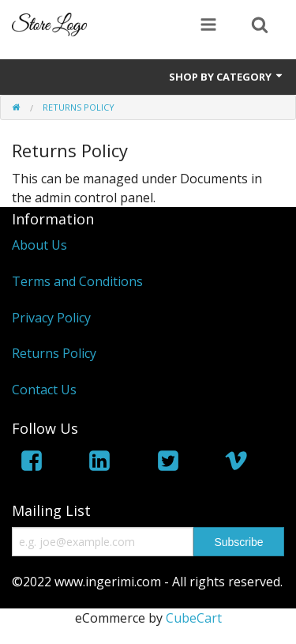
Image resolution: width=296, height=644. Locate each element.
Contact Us (44, 390)
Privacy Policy (51, 318)
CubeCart (194, 618)
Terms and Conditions (77, 281)
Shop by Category (227, 77)
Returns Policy (54, 353)
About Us (39, 245)
